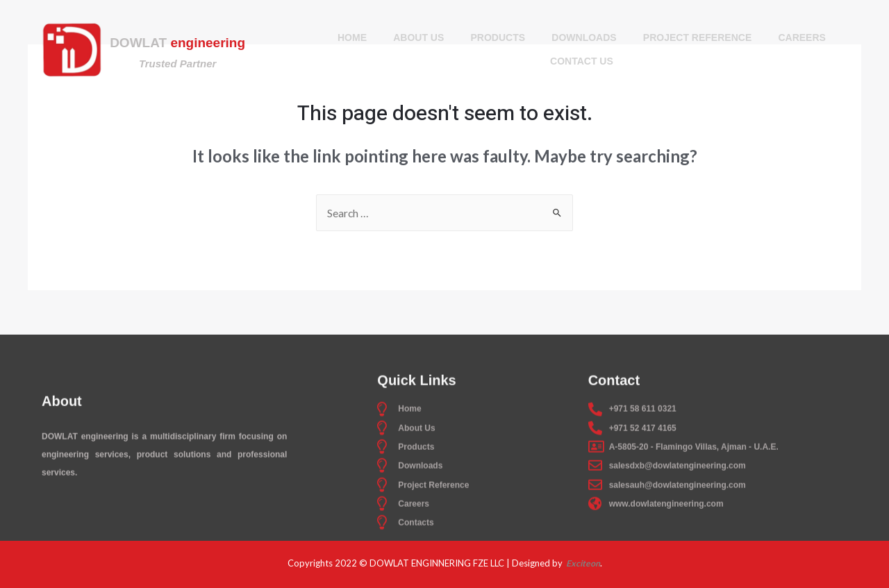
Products (498, 38)
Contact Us (582, 62)
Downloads (584, 38)
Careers (805, 38)
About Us (417, 38)
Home (349, 38)
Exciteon (582, 563)
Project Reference (699, 38)
